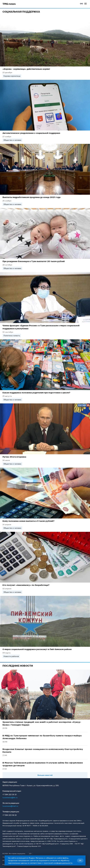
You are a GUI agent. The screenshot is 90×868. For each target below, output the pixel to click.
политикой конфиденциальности (58, 863)
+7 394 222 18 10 (10, 794)
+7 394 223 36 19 (9, 815)
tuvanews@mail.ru (10, 806)
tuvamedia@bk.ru (10, 797)
